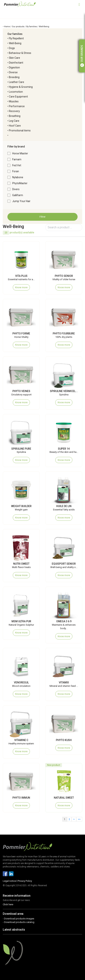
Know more (21, 287)
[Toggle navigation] (79, 4)
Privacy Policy (25, 881)
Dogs (12, 48)
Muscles (14, 101)
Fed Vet (17, 165)
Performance (17, 106)
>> (79, 819)
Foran (16, 171)
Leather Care (17, 82)
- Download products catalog (19, 922)
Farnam (17, 159)
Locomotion (16, 92)
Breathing (15, 116)
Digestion (14, 67)
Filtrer (42, 217)
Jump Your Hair (21, 201)
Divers (16, 189)
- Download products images (18, 919)
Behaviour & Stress (20, 53)
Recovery (14, 111)
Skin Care (14, 58)
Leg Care (14, 121)
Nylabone (18, 177)
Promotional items (20, 130)
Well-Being (15, 43)
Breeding (14, 77)
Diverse (13, 72)
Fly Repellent (16, 38)
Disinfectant (16, 63)
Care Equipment (18, 97)
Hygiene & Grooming (21, 87)
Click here (8, 904)
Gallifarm (18, 195)
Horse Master (20, 153)
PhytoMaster (20, 183)
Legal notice (9, 881)
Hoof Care (15, 126)
